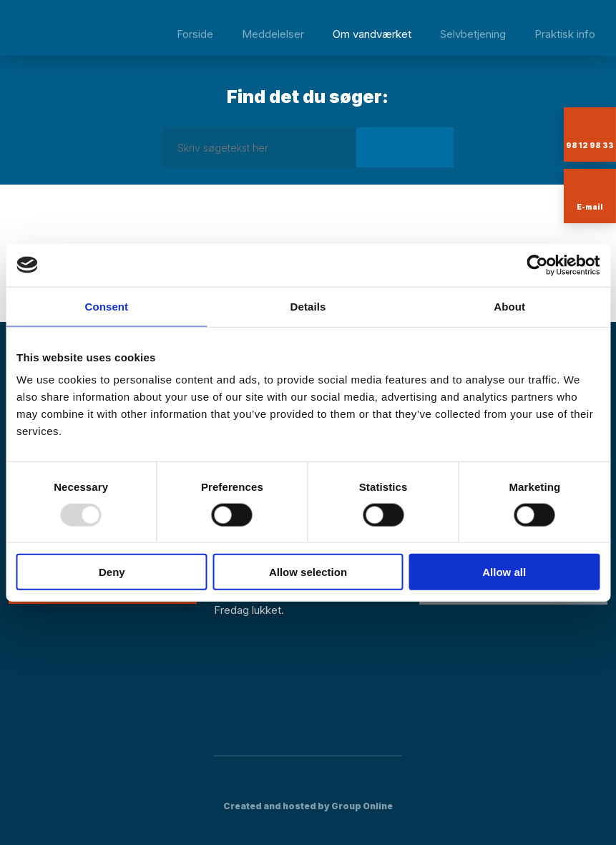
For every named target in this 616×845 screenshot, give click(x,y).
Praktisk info (565, 34)
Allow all (504, 572)
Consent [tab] (106, 306)
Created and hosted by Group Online (308, 806)
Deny (112, 572)
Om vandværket (372, 34)
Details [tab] (308, 306)
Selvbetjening (473, 34)
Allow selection (308, 572)
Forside (195, 34)
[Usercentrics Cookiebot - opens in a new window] (537, 265)
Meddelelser (273, 34)
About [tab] (509, 306)
